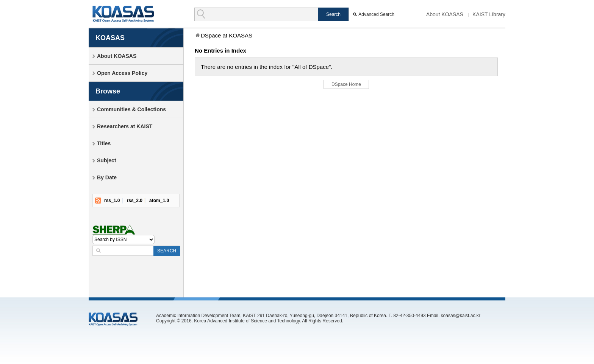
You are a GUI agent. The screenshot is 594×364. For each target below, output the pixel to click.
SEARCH (167, 251)
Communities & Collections (131, 109)
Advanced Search (376, 14)
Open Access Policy (122, 73)
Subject (107, 160)
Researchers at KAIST (125, 126)
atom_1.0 (159, 201)
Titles (104, 143)
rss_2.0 (135, 201)
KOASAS (123, 14)
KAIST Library (489, 14)
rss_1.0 (112, 201)
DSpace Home (346, 84)
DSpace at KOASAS (227, 35)
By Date (107, 177)
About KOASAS (445, 14)
